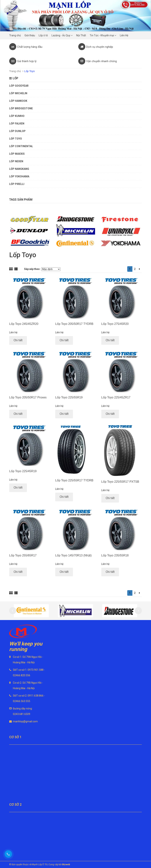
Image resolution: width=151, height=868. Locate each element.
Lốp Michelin (18, 93)
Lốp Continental (21, 146)
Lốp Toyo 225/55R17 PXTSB (120, 482)
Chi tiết (18, 340)
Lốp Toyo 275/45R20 (115, 324)
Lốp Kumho (17, 116)
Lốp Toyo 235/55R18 (115, 555)
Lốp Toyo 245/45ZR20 (24, 324)
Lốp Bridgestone (21, 108)
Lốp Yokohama (19, 176)
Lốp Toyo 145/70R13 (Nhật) (73, 555)
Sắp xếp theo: (32, 269)
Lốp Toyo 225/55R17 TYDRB (74, 480)
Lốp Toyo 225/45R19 (23, 471)
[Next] (139, 269)
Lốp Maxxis (17, 154)
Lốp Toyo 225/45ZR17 (116, 397)
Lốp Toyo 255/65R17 (23, 555)
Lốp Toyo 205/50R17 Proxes (28, 397)
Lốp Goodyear (19, 86)
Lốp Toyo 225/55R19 (69, 397)
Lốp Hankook (18, 101)
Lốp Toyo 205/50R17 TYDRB (74, 324)
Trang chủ (15, 71)
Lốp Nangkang (19, 169)
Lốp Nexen (16, 161)
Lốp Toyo (16, 139)
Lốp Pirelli (17, 184)
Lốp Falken (17, 124)
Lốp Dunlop (17, 131)
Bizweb (66, 864)
